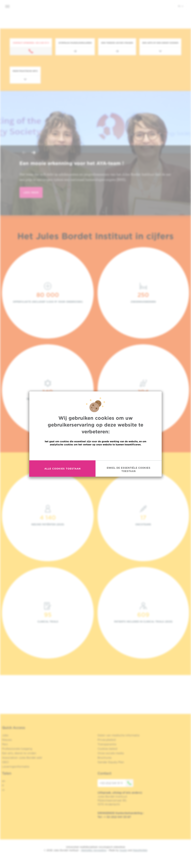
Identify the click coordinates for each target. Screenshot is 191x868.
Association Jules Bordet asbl (22, 758)
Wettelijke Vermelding (94, 850)
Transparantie (107, 744)
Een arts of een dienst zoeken (160, 43)
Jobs (5, 735)
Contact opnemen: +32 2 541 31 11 (31, 43)
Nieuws (7, 740)
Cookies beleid (107, 749)
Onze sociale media (111, 753)
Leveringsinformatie (16, 767)
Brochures (105, 758)
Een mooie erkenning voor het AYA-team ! (72, 163)
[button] (24, 153)
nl (181, 6)
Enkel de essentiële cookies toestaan (129, 470)
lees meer (31, 192)
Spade (123, 850)
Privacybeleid (107, 740)
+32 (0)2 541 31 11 (116, 783)
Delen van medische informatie (118, 735)
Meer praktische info (25, 71)
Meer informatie (95, 453)
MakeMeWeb (140, 850)
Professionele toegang (17, 749)
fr (3, 785)
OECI (5, 762)
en (4, 781)
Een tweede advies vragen (117, 43)
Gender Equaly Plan (111, 762)
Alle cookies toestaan (62, 469)
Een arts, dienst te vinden (19, 753)
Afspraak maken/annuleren (75, 43)
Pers (5, 744)
